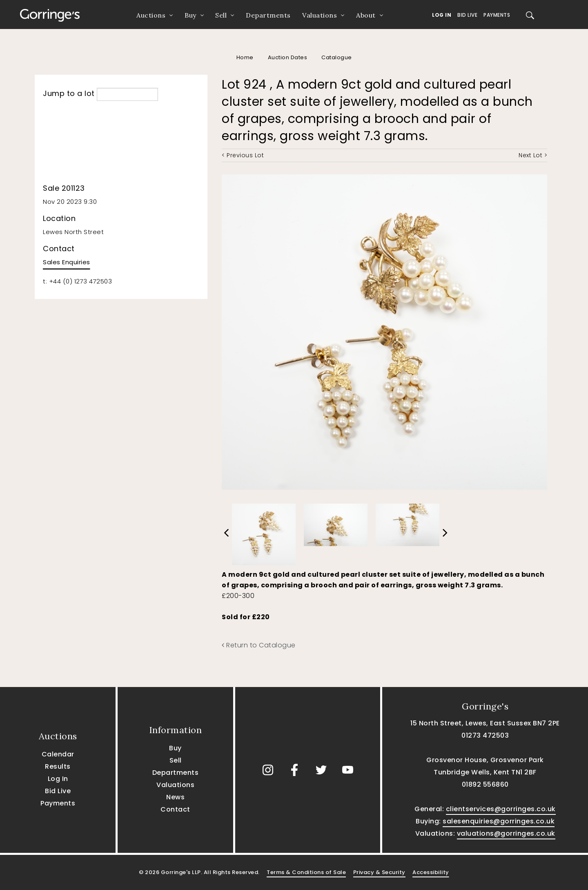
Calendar (58, 754)
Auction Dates (288, 57)
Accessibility (431, 872)
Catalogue (337, 57)
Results (58, 766)
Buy (190, 15)
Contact (175, 809)
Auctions (151, 15)
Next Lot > (533, 155)
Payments (497, 15)
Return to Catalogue (259, 645)
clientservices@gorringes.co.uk (501, 809)
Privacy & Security (379, 872)
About (366, 15)
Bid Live (467, 15)
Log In (442, 15)
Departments (268, 15)
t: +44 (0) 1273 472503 (77, 281)
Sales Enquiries (67, 262)
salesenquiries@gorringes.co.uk (499, 821)
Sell (221, 15)
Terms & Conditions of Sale (306, 872)
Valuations (320, 15)
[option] (264, 532)
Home (245, 57)
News (175, 797)
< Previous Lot (243, 155)
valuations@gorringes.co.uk (506, 833)
